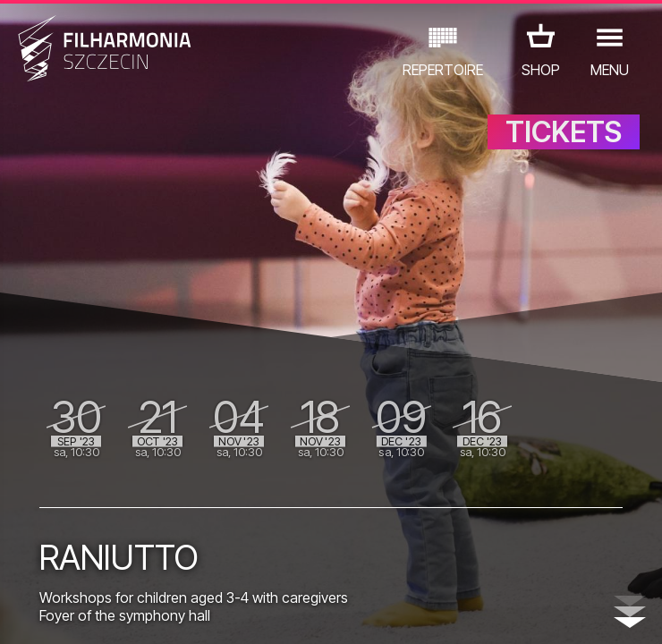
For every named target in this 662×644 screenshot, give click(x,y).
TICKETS (564, 132)
